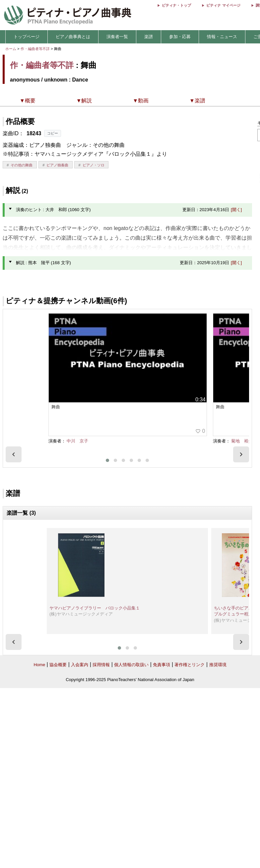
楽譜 (149, 37)
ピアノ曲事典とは (73, 37)
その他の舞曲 (22, 165)
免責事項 (162, 665)
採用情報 (101, 665)
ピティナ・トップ (176, 5)
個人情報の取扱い (131, 665)
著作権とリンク (190, 665)
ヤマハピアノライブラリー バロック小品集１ (95, 608)
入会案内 (80, 665)
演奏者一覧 (117, 37)
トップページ (27, 37)
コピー (53, 133)
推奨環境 (218, 665)
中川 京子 (77, 441)
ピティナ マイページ (223, 5)
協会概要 (58, 665)
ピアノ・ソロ (94, 165)
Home (39, 665)
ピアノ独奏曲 (57, 165)
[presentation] (14, 454)
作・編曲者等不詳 (35, 49)
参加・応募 (180, 37)
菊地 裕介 (242, 441)
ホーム (11, 49)
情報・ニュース (222, 37)
